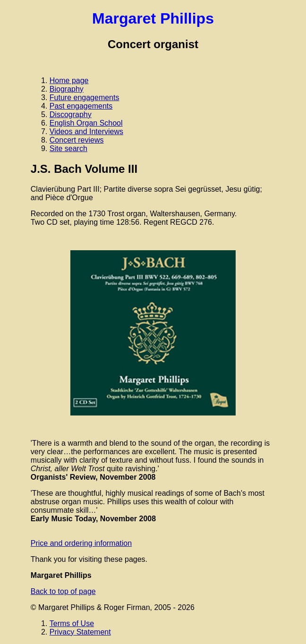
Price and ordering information (81, 543)
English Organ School (86, 123)
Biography (67, 89)
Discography (71, 114)
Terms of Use (72, 623)
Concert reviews (77, 140)
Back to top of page (63, 591)
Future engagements (85, 97)
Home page (69, 80)
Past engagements (81, 106)
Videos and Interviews (86, 131)
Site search (68, 148)
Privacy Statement (80, 632)
